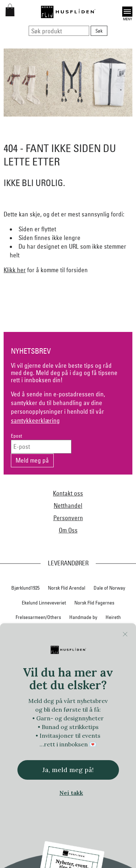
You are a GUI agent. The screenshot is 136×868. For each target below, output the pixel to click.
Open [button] (127, 12)
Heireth (113, 617)
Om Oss (68, 530)
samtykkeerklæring (35, 420)
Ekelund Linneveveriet (44, 603)
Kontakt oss (68, 493)
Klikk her (15, 270)
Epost (17, 436)
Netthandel (68, 505)
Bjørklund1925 (25, 588)
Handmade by (83, 617)
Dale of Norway (109, 588)
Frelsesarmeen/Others (38, 617)
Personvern (68, 518)
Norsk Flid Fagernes (94, 603)
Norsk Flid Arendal (67, 588)
